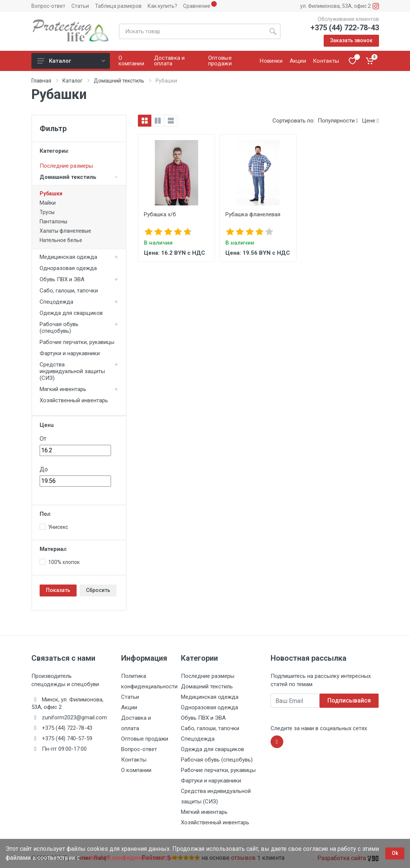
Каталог (71, 61)
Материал (53, 549)
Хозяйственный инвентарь (74, 400)
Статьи (80, 6)
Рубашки (51, 193)
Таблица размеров (118, 6)
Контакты (134, 760)
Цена (47, 425)
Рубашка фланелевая (253, 214)
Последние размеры (66, 166)
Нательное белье (61, 240)
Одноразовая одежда (68, 268)
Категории (54, 151)
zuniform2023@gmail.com (74, 717)
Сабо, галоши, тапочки (69, 291)
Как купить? (162, 6)
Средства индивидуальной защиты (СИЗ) (72, 371)
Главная (41, 81)
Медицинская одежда (68, 257)
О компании (136, 770)
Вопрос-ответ (48, 6)
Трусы (47, 212)
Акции (129, 707)
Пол (45, 514)
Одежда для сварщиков (71, 313)
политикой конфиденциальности (127, 858)
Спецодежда (56, 302)
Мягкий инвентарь (63, 389)
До (44, 469)
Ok (395, 853)
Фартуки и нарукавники (70, 353)
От (43, 439)
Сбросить (98, 590)
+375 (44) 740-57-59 (67, 738)
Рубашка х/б (160, 214)
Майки (48, 203)
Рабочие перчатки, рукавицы (77, 342)
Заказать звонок (351, 40)
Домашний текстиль (119, 81)
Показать (58, 590)
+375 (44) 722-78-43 (345, 28)
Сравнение (197, 6)
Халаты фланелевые (65, 231)
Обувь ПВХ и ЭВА (62, 279)
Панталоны (53, 221)
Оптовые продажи (145, 739)
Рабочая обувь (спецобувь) (59, 328)
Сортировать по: (294, 121)
